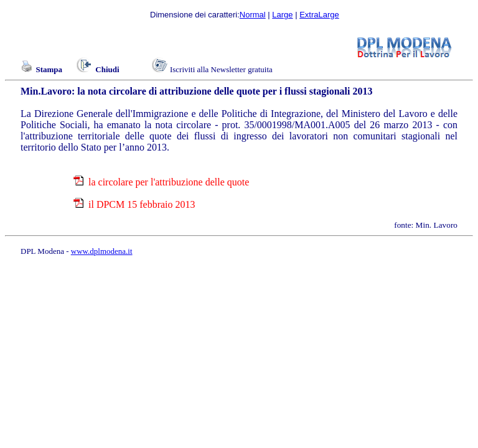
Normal (253, 15)
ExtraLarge (319, 15)
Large (282, 15)
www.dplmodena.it (102, 251)
